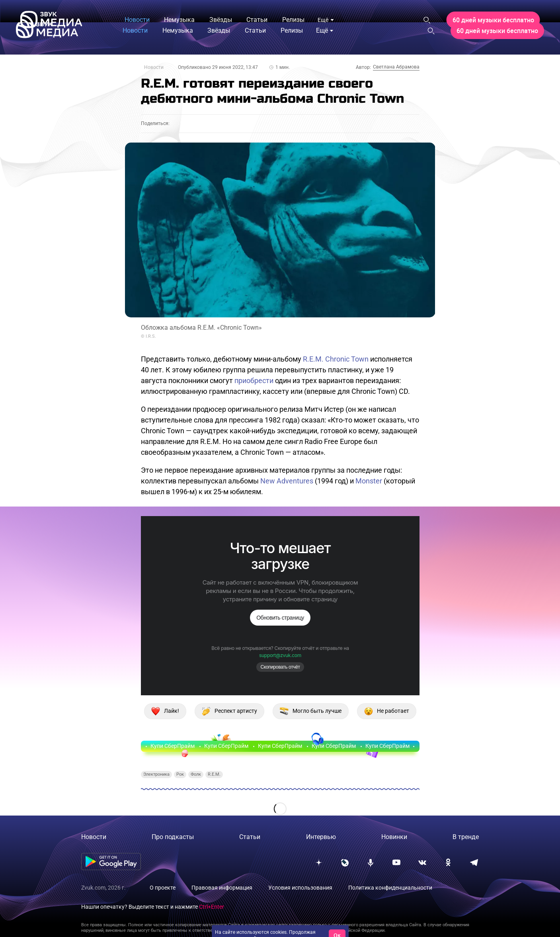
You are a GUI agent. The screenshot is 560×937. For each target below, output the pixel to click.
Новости (154, 67)
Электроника (156, 774)
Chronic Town (347, 359)
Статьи (250, 837)
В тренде (466, 837)
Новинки (394, 837)
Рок (180, 774)
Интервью (321, 837)
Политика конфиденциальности (390, 888)
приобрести (254, 380)
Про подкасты (173, 837)
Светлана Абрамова (396, 67)
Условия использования (300, 888)
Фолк (196, 774)
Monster (369, 481)
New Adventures (287, 481)
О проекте (163, 888)
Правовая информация (222, 888)
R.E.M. (313, 359)
